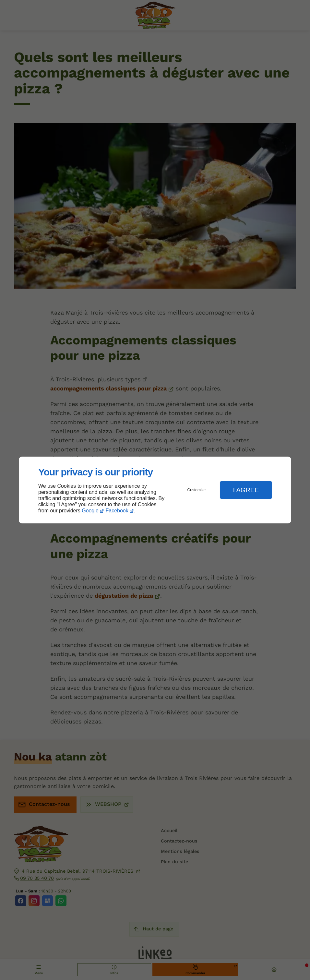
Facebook (117, 511)
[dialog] (155, 490)
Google (90, 511)
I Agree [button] (246, 490)
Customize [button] (197, 490)
